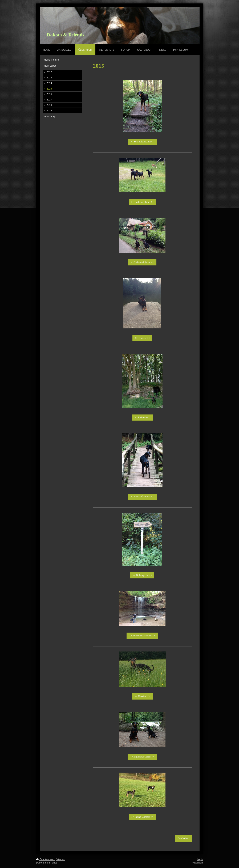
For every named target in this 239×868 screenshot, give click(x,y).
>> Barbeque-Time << (142, 202)
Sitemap (61, 859)
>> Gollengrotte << (142, 575)
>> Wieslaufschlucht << (142, 497)
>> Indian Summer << (142, 817)
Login (200, 859)
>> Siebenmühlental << (142, 262)
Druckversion (45, 859)
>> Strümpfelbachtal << (142, 142)
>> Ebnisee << (142, 338)
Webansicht (197, 863)
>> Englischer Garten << (142, 757)
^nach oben (184, 838)
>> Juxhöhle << (142, 418)
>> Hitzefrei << (142, 696)
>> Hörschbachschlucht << (142, 636)
